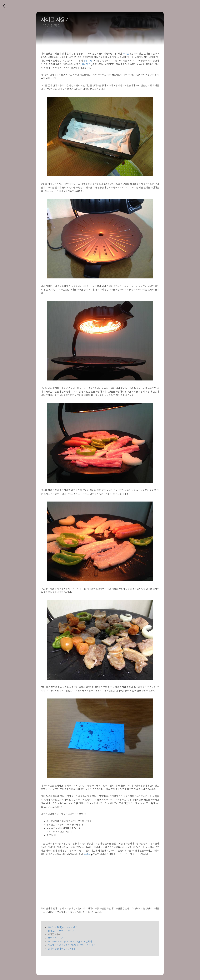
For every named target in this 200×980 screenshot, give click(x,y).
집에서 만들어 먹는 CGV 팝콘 (62, 949)
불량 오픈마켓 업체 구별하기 (61, 931)
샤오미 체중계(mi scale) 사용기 (63, 927)
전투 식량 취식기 (56, 938)
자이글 (126, 54)
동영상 (87, 854)
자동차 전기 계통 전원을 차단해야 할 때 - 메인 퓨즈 (72, 945)
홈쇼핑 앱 (86, 64)
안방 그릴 (88, 61)
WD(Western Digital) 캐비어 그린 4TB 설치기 (70, 942)
